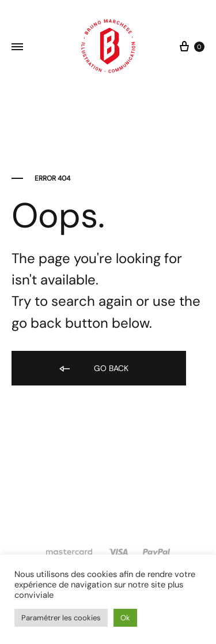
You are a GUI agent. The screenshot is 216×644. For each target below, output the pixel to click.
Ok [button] (125, 618)
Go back (93, 369)
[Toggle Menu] (17, 47)
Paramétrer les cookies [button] (61, 618)
